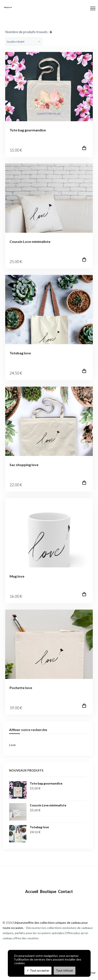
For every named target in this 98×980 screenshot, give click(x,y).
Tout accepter (38, 970)
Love (12, 745)
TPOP (92, 973)
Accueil (32, 891)
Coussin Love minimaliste (30, 241)
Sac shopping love (24, 465)
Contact (65, 891)
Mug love (17, 576)
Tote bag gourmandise (28, 130)
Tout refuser (65, 970)
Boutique (48, 891)
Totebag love (20, 353)
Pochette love (21, 688)
